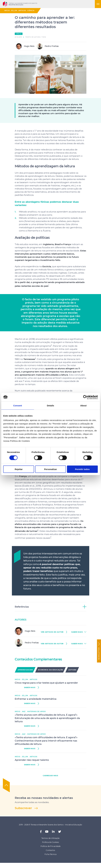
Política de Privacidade (51, 846)
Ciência (31, 11)
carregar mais (51, 776)
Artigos (22, 11)
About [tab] (83, 405)
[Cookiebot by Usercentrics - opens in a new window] (85, 397)
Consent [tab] (18, 405)
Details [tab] (51, 405)
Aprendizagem (25, 670)
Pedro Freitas (48, 46)
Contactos (50, 850)
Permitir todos (82, 469)
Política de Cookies (50, 842)
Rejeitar (19, 469)
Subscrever (23, 808)
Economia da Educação (51, 670)
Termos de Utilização (51, 838)
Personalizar (51, 469)
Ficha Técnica (51, 854)
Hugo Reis (25, 46)
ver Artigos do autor (52, 632)
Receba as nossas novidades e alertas (44, 798)
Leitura (72, 670)
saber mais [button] (77, 632)
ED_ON (14, 11)
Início (7, 11)
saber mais (30, 688)
